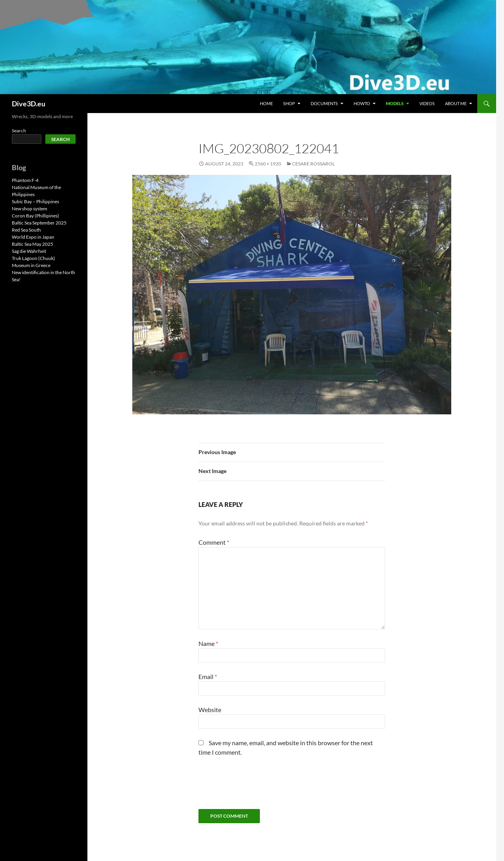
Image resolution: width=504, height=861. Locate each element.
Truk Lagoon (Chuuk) (33, 258)
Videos (427, 103)
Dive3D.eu (29, 104)
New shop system (30, 209)
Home (266, 103)
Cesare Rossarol (313, 164)
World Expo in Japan (33, 237)
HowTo (362, 103)
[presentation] (258, 786)
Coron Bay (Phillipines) (35, 216)
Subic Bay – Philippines (35, 201)
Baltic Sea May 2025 (32, 244)
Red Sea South (26, 230)
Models (395, 103)
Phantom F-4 (25, 180)
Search (19, 131)
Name (208, 643)
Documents (324, 103)
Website (210, 710)
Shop (289, 103)
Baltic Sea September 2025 (39, 223)
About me (456, 103)
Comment (214, 542)
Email (208, 676)
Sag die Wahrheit (29, 251)
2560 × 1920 (268, 164)
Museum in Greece (31, 265)
